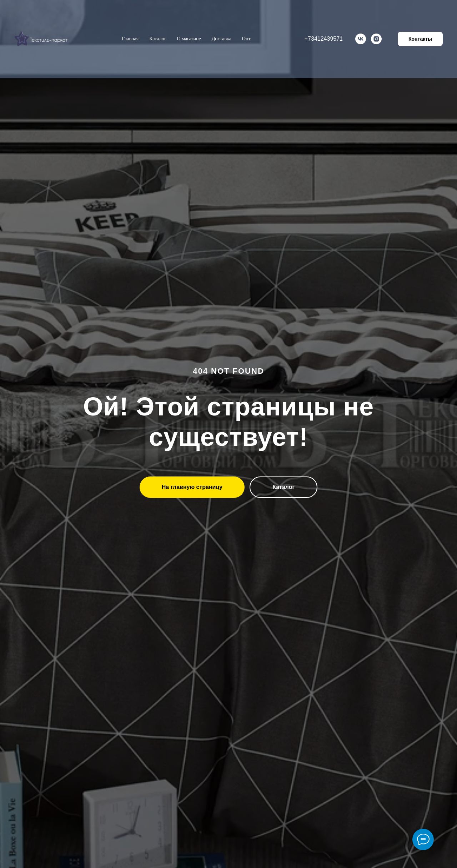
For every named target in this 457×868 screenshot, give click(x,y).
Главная (130, 39)
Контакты (420, 39)
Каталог (158, 39)
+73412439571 (324, 39)
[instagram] (376, 39)
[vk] (361, 39)
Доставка (222, 39)
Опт (246, 39)
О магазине (189, 39)
